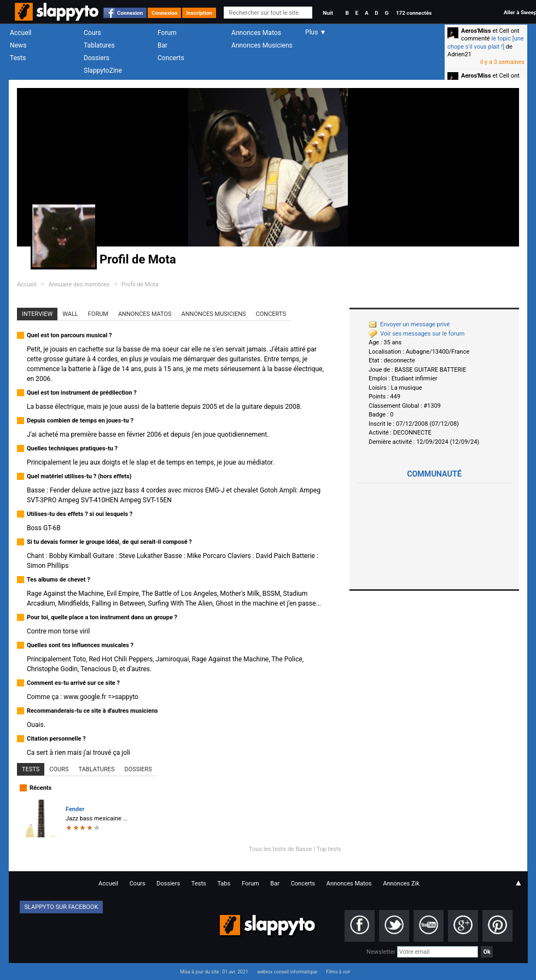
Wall (70, 314)
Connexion (130, 13)
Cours (92, 33)
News (18, 45)
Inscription (199, 13)
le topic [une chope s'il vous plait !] (486, 42)
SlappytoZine (103, 71)
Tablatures (99, 45)
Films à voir (338, 972)
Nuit (328, 13)
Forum (167, 33)
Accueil (21, 33)
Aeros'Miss (476, 31)
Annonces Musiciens (262, 45)
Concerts (171, 58)
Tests (18, 58)
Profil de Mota (140, 284)
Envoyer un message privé (409, 324)
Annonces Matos (256, 33)
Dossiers (97, 58)
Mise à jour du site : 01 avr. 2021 (214, 972)
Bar (162, 45)
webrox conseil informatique (287, 972)
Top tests (329, 849)
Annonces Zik (401, 884)
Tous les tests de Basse (281, 849)
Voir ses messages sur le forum (416, 334)
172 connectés (414, 13)
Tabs (224, 884)
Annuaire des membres (79, 284)
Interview (37, 314)
